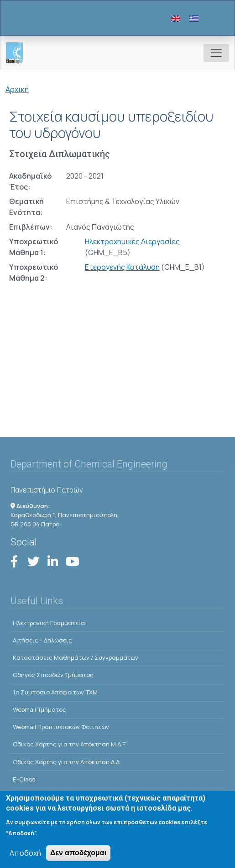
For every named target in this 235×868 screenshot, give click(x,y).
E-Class (24, 779)
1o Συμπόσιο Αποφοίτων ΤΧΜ (55, 692)
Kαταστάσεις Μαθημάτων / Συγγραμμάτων (76, 657)
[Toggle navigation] (216, 53)
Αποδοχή (25, 858)
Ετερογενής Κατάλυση (122, 267)
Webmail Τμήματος (39, 709)
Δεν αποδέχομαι (78, 858)
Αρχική (17, 89)
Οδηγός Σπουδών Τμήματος (53, 675)
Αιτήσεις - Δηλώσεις (42, 640)
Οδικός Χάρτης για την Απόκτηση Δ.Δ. (67, 762)
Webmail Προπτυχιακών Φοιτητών (61, 727)
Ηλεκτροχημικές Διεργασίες (132, 241)
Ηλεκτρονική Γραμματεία (49, 623)
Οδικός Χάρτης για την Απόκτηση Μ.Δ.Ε (69, 744)
